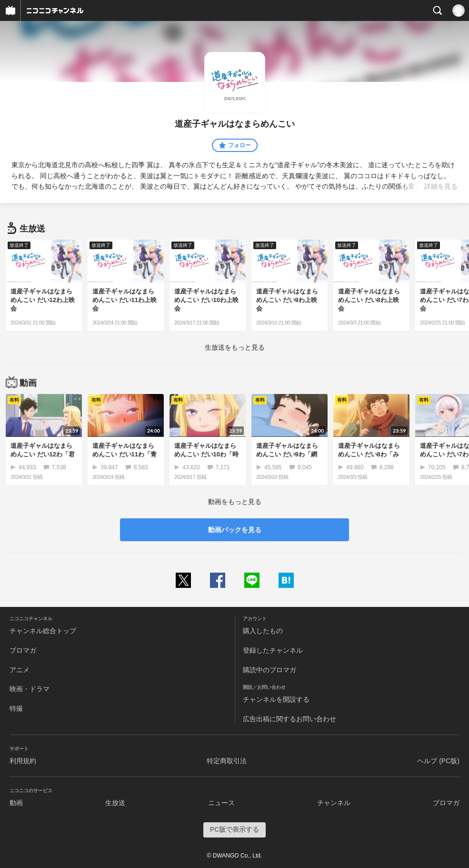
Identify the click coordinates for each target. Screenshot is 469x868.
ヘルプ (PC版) (438, 761)
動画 (16, 803)
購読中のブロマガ (269, 670)
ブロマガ (23, 650)
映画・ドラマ (30, 689)
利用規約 (23, 761)
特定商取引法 (227, 761)
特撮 (16, 708)
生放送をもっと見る (235, 347)
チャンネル (334, 803)
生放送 (115, 803)
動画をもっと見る (235, 502)
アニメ (20, 670)
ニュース (221, 803)
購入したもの (263, 631)
